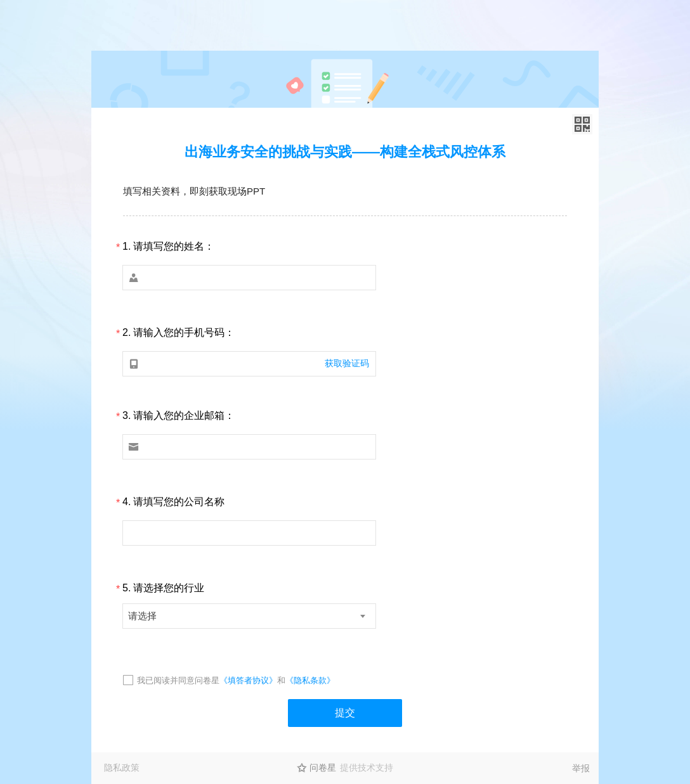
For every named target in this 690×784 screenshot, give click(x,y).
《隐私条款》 (310, 680)
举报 (581, 768)
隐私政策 (122, 768)
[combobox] (249, 616)
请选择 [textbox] (142, 616)
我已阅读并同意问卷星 (178, 680)
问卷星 (323, 768)
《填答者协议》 (248, 680)
